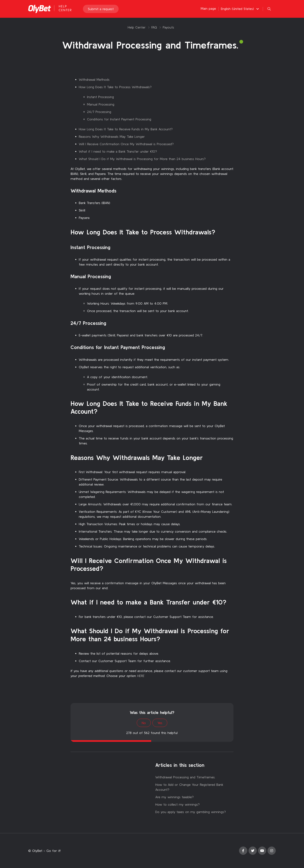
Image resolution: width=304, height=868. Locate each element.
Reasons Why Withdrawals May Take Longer (112, 137)
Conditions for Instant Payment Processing (119, 119)
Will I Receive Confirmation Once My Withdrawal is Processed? (126, 144)
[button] (240, 9)
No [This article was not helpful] (144, 723)
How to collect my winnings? (177, 804)
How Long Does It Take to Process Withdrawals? (115, 87)
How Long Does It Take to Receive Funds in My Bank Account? (126, 129)
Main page (208, 9)
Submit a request (101, 9)
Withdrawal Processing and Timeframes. (185, 777)
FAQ (154, 27)
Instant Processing (100, 97)
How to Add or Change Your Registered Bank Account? (189, 787)
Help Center (137, 27)
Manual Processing (101, 104)
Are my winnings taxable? (174, 797)
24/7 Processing (99, 112)
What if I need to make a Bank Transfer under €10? (118, 151)
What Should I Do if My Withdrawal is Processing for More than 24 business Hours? (142, 159)
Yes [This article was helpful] (160, 723)
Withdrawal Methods (94, 80)
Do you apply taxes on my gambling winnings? (191, 812)
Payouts (168, 27)
